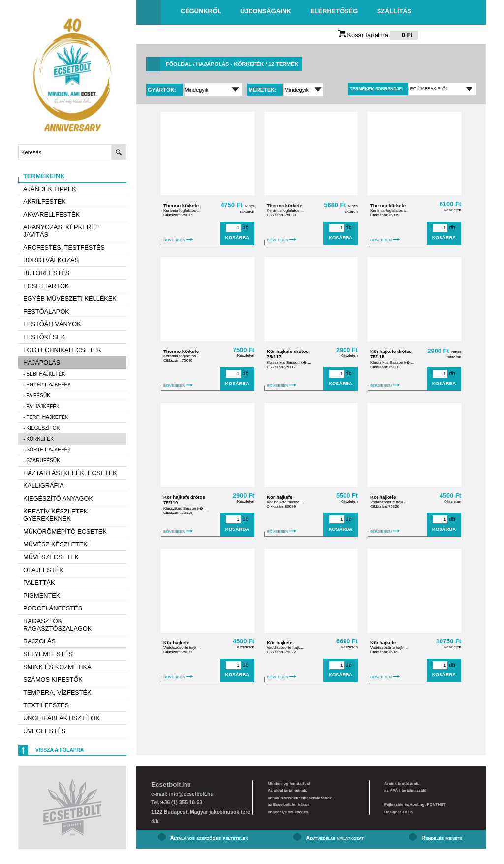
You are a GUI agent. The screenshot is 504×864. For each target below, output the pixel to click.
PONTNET (436, 805)
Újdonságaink (266, 11)
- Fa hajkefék (41, 406)
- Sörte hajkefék (47, 450)
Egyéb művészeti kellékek (70, 299)
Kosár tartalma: (378, 35)
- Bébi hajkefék (44, 374)
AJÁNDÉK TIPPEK (50, 189)
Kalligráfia (44, 486)
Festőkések (44, 337)
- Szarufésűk (42, 461)
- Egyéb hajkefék (47, 385)
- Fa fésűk (37, 396)
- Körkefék (38, 439)
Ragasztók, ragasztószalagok (57, 625)
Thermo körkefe (181, 206)
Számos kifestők (53, 680)
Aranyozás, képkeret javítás (61, 231)
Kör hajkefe (280, 497)
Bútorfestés (46, 273)
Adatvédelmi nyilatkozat (335, 838)
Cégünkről (201, 11)
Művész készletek (55, 544)
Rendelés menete (441, 838)
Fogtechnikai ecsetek (62, 350)
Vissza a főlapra (60, 750)
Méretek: (263, 90)
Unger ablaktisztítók (62, 718)
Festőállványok (52, 324)
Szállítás (394, 11)
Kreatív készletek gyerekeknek (55, 515)
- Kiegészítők (42, 428)
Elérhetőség (334, 11)
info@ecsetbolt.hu (191, 794)
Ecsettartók (46, 286)
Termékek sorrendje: (377, 89)
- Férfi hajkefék (46, 417)
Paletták (39, 583)
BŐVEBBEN (178, 240)
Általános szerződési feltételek (209, 838)
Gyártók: (163, 90)
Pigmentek (42, 595)
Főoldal (179, 64)
